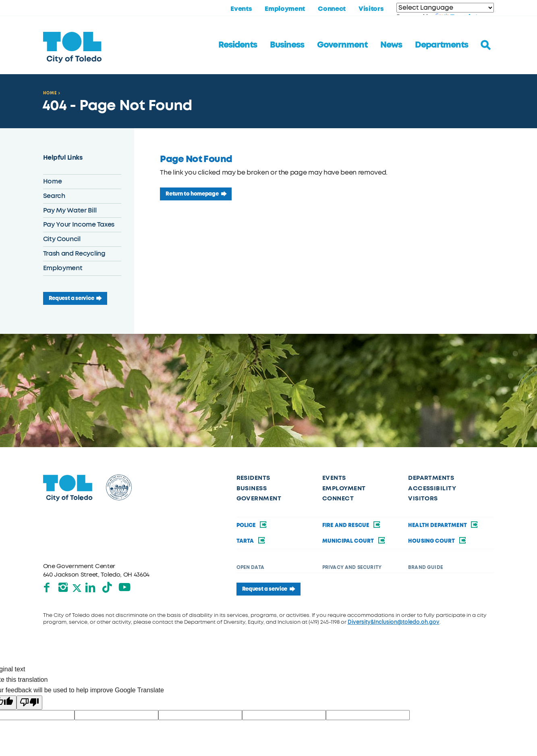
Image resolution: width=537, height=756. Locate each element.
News (391, 45)
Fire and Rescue (352, 525)
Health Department (443, 525)
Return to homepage (192, 194)
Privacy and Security (352, 567)
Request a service (72, 298)
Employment (285, 9)
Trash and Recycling (74, 253)
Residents (238, 45)
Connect (332, 9)
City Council (62, 239)
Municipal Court (354, 541)
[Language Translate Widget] (445, 8)
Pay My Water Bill (70, 210)
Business (287, 45)
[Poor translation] (29, 702)
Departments (442, 45)
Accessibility (432, 488)
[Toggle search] (486, 45)
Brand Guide (426, 567)
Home (50, 93)
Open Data (250, 567)
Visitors (371, 9)
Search (54, 196)
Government (342, 45)
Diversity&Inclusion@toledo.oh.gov (394, 622)
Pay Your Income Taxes (79, 224)
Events (241, 9)
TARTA (251, 541)
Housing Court (437, 541)
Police (252, 525)
